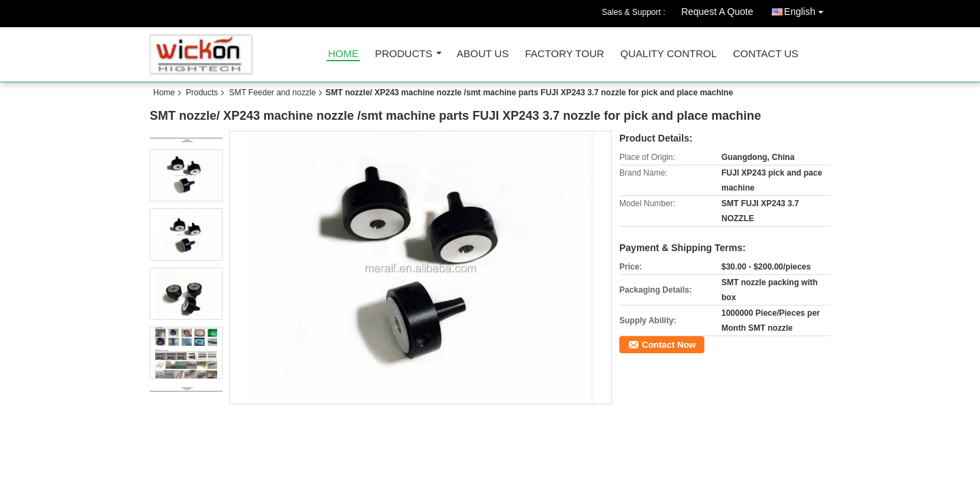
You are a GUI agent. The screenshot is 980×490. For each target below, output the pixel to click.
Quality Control (669, 54)
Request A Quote (717, 12)
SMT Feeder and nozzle (272, 93)
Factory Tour (564, 54)
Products (404, 54)
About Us (483, 54)
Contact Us (766, 54)
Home (343, 54)
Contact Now (669, 345)
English (807, 9)
